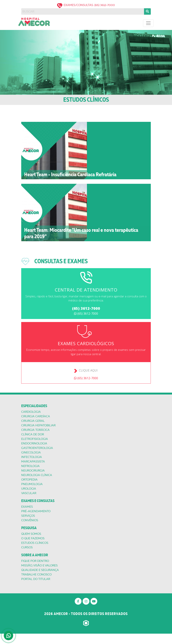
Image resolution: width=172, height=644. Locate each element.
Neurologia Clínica (37, 475)
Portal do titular (36, 579)
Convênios (30, 520)
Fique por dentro (35, 561)
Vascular (29, 493)
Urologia (29, 489)
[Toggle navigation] (148, 23)
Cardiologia (31, 412)
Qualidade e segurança (40, 570)
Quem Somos (31, 534)
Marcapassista (33, 462)
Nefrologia (30, 466)
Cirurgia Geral (33, 421)
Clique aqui (88, 370)
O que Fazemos (33, 538)
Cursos (27, 547)
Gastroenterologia (37, 448)
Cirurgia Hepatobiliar (38, 425)
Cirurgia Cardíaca (36, 416)
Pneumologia (32, 484)
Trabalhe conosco (36, 575)
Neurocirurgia (33, 471)
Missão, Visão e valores (39, 565)
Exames (27, 507)
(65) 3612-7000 (86, 308)
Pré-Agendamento (36, 511)
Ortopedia (29, 480)
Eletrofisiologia (35, 439)
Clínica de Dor (33, 434)
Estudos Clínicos (35, 543)
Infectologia (32, 457)
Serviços (28, 516)
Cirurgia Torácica (35, 430)
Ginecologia (31, 452)
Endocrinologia (34, 443)
